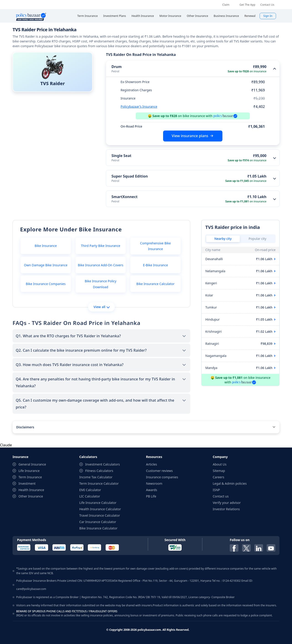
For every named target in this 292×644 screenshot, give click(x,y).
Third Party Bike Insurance (100, 246)
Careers (219, 477)
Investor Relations (226, 509)
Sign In (268, 16)
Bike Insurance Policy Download (100, 284)
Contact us (221, 496)
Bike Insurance (46, 246)
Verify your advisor (227, 503)
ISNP (216, 490)
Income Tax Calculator (96, 477)
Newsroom (154, 483)
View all (102, 307)
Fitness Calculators (99, 471)
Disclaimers (25, 427)
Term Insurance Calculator (99, 483)
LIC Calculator (90, 496)
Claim (226, 5)
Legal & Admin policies (230, 483)
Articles (151, 464)
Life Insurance (29, 471)
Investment (27, 483)
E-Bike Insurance (155, 265)
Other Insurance (31, 496)
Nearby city (223, 239)
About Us (220, 464)
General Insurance (32, 464)
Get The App (247, 5)
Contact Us (267, 5)
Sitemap (219, 471)
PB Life (151, 496)
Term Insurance (30, 477)
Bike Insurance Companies (46, 284)
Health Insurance (31, 490)
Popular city (258, 239)
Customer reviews (159, 471)
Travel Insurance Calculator (100, 515)
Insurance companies (162, 477)
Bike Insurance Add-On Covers (100, 265)
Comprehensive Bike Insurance (155, 246)
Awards (152, 490)
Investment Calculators (103, 464)
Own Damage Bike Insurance (46, 265)
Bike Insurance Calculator (155, 284)
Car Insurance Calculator (98, 522)
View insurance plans (190, 136)
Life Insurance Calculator (98, 503)
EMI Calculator (90, 490)
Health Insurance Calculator (100, 509)
